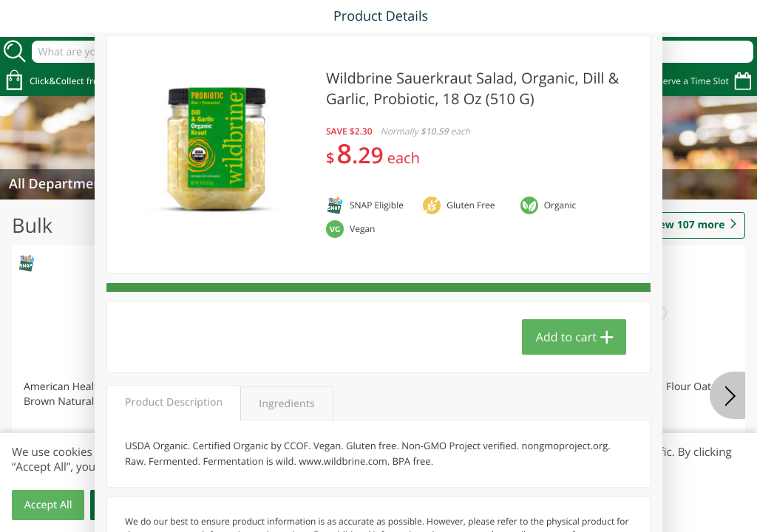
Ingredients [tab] (286, 404)
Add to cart (566, 337)
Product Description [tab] (174, 402)
